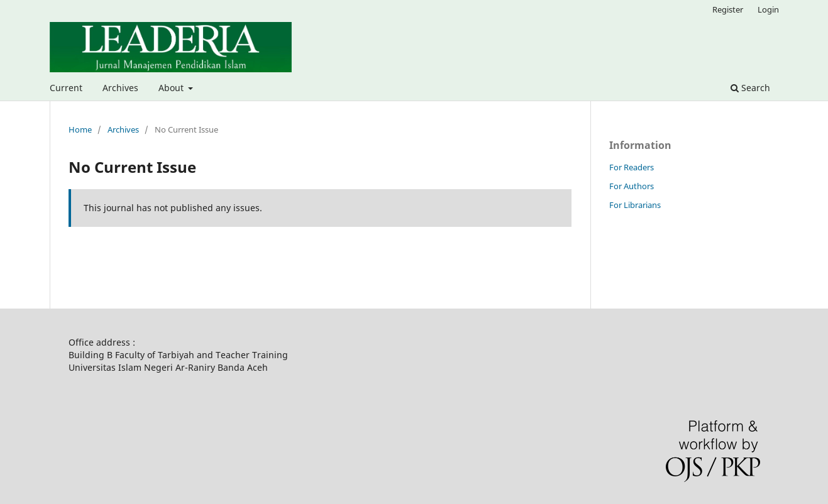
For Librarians (635, 205)
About (172, 88)
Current (66, 88)
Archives (120, 88)
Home (80, 129)
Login (768, 9)
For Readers (632, 167)
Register (728, 9)
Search (750, 88)
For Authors (632, 186)
